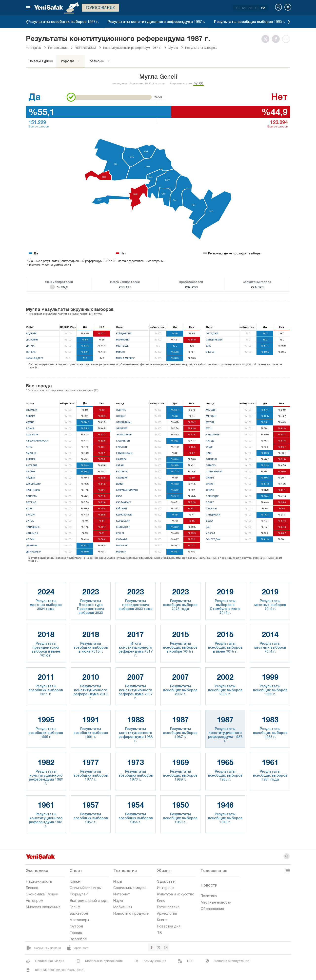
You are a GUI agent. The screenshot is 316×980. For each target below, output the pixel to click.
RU (263, 8)
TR (237, 8)
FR (257, 8)
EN (244, 8)
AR (250, 8)
